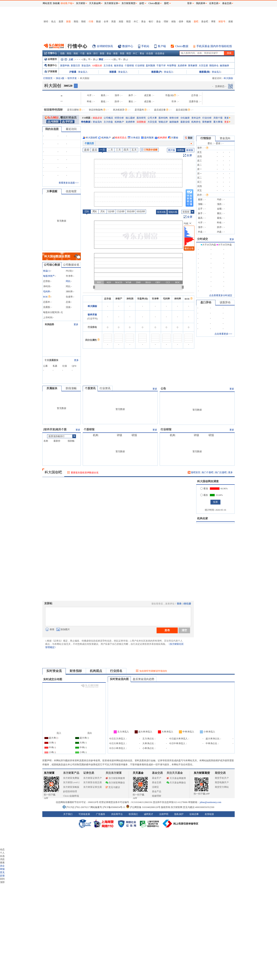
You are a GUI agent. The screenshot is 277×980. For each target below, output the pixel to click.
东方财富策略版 (71, 787)
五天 (134, 150)
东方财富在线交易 (93, 782)
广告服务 (101, 814)
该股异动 (225, 302)
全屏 (189, 155)
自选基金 (160, 53)
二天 (110, 150)
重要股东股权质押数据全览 (85, 473)
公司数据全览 (71, 265)
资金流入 (83, 72)
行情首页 (48, 78)
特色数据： (87, 122)
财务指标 (76, 671)
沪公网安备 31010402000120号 (143, 807)
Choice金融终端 (71, 796)
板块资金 (119, 66)
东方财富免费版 (71, 778)
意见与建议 (113, 787)
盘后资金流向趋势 (144, 679)
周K (95, 212)
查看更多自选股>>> (69, 183)
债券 (181, 22)
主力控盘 (108, 122)
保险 (174, 22)
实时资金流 (54, 671)
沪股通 (73, 72)
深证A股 (60, 78)
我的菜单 (201, 3)
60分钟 (141, 212)
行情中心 (51, 53)
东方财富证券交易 (93, 787)
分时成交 (203, 239)
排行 (96, 53)
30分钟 (131, 212)
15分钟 (120, 212)
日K (87, 212)
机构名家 (203, 518)
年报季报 (172, 66)
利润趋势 (49, 324)
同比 (68, 281)
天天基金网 (95, 3)
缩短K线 (173, 212)
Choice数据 (182, 46)
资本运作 (196, 118)
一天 (103, 150)
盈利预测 (150, 66)
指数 (63, 53)
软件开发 (72, 78)
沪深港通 (51, 71)
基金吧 (205, 22)
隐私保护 (179, 814)
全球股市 (51, 59)
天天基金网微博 (176, 778)
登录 (179, 604)
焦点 (53, 22)
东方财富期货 (202, 773)
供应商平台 (117, 814)
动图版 (181, 150)
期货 (128, 22)
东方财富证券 (111, 3)
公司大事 (152, 118)
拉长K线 (161, 212)
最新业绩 (185, 122)
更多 (227, 118)
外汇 (136, 22)
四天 (126, 150)
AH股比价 (97, 66)
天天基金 (138, 773)
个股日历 (89, 143)
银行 (151, 22)
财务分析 (174, 118)
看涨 (204, 489)
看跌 (204, 495)
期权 (83, 22)
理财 (166, 22)
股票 (61, 22)
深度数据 (141, 122)
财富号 (222, 22)
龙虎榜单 (182, 66)
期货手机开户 (222, 778)
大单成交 (135, 138)
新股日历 (75, 66)
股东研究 (141, 118)
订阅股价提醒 (149, 150)
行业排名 (116, 671)
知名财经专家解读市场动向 (153, 671)
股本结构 (163, 118)
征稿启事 (194, 814)
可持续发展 (84, 814)
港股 (121, 22)
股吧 (196, 22)
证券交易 (214, 3)
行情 (91, 22)
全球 (106, 22)
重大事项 (218, 122)
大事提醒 (52, 191)
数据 (98, 22)
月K (103, 212)
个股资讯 (90, 388)
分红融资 (185, 118)
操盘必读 (97, 118)
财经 (46, 22)
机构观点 (96, 671)
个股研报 (129, 66)
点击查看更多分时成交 (221, 295)
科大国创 (92, 306)
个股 (82, 53)
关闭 (39, 10)
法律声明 (164, 814)
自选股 (150, 53)
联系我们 (133, 814)
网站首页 (47, 3)
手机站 (145, 46)
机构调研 (162, 138)
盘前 (87, 150)
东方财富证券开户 (93, 778)
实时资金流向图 (119, 679)
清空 (184, 630)
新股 (68, 22)
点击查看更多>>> (223, 334)
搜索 (231, 22)
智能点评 (163, 122)
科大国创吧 (92, 138)
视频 (189, 22)
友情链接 (209, 814)
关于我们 (68, 814)
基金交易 (157, 782)
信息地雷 (71, 191)
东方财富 (49, 773)
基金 (159, 22)
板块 (89, 53)
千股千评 (161, 66)
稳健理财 (157, 796)
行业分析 (207, 118)
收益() (47, 271)
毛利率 (47, 292)
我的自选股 (52, 129)
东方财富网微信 (115, 783)
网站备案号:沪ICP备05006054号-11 (108, 807)
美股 (113, 22)
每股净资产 (49, 276)
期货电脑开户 (222, 782)
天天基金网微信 (176, 783)
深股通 (113, 72)
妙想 (142, 3)
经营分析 (119, 118)
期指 (76, 22)
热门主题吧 (221, 472)
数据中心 (128, 46)
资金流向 (86, 66)
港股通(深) (204, 72)
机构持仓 (196, 122)
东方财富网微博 (115, 778)
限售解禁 (193, 66)
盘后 (95, 150)
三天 (118, 150)
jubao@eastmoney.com (210, 802)
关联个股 (218, 118)
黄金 (144, 22)
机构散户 (119, 122)
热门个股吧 (208, 472)
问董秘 (175, 138)
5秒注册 (187, 604)
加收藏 (56, 3)
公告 (163, 389)
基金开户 (157, 778)
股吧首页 (194, 472)
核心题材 (130, 118)
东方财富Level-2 (71, 782)
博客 (213, 22)
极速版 (190, 150)
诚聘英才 (149, 814)
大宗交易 (203, 66)
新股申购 (65, 66)
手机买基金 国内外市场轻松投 (214, 46)
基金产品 (157, 791)
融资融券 (224, 66)
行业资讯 (105, 388)
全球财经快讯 (105, 46)
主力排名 (108, 66)
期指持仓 (214, 66)
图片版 (172, 150)
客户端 (162, 46)
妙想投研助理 (70, 791)
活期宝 (155, 787)
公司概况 (108, 118)
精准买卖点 (121, 138)
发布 (167, 630)
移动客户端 (66, 3)
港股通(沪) (157, 72)
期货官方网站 (222, 787)
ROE (47, 297)
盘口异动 (206, 302)
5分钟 (111, 212)
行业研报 (140, 66)
